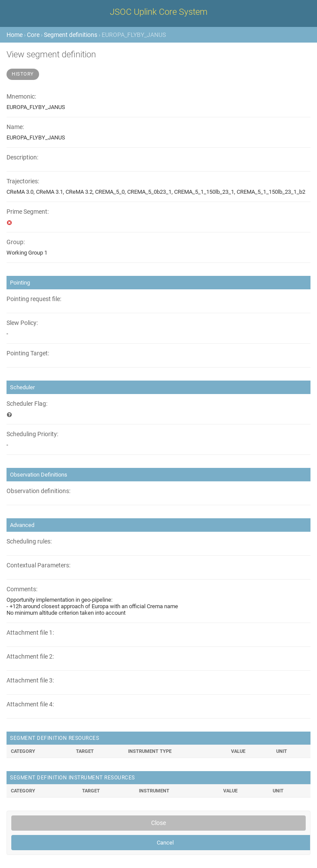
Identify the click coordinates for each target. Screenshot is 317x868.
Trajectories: (23, 181)
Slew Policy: (22, 323)
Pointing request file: (34, 299)
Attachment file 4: (30, 704)
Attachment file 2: (30, 657)
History (23, 74)
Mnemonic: (21, 97)
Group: (16, 242)
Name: (15, 127)
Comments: (22, 589)
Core (33, 35)
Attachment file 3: (30, 681)
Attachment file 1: (30, 633)
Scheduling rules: (29, 542)
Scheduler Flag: (27, 404)
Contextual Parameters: (38, 565)
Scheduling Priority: (32, 434)
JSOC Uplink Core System (159, 12)
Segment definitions (71, 35)
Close (158, 823)
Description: (22, 157)
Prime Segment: (28, 212)
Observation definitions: (38, 491)
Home (15, 35)
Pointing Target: (28, 353)
